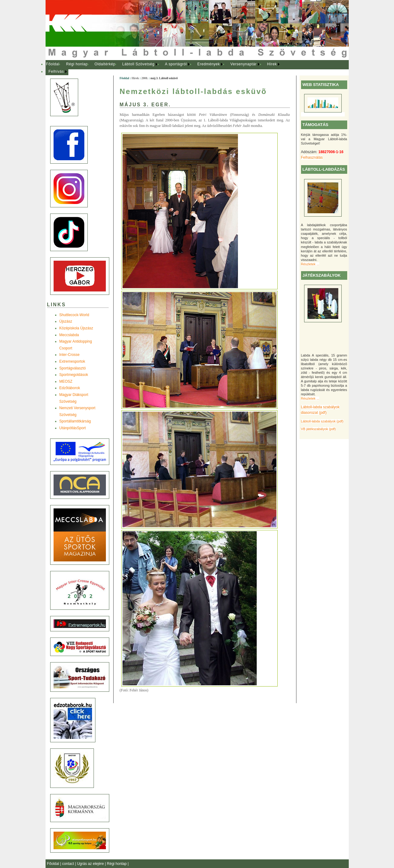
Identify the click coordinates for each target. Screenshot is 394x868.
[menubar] (169, 68)
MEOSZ (66, 381)
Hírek (272, 64)
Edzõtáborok (70, 388)
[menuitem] (53, 64)
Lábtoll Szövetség (138, 64)
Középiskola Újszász (76, 328)
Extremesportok (72, 361)
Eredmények (209, 64)
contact (69, 864)
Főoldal (53, 64)
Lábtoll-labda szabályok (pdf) (322, 421)
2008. (145, 78)
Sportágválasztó (73, 368)
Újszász (66, 321)
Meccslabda (69, 335)
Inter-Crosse (70, 355)
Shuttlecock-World (74, 315)
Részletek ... (310, 264)
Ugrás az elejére (91, 864)
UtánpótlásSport (73, 428)
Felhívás (56, 71)
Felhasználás (312, 157)
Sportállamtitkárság (75, 421)
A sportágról (176, 64)
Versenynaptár (243, 64)
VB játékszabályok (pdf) (318, 429)
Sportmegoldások (74, 375)
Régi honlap (77, 64)
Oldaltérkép (105, 64)
